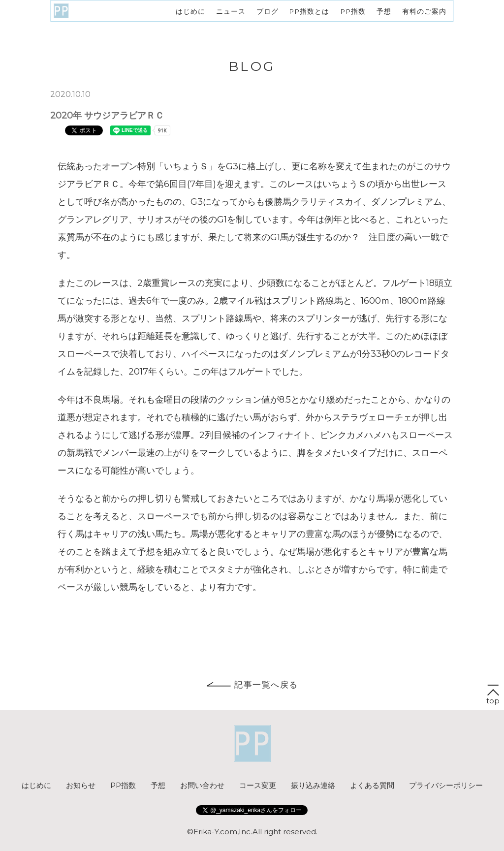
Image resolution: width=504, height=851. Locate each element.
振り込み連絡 (313, 785)
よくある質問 (372, 785)
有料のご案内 (424, 11)
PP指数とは (309, 11)
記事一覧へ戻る (252, 685)
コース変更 (258, 785)
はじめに (190, 11)
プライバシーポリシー (446, 785)
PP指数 (353, 11)
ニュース (231, 11)
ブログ (268, 11)
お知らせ (81, 785)
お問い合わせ (202, 785)
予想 (384, 11)
